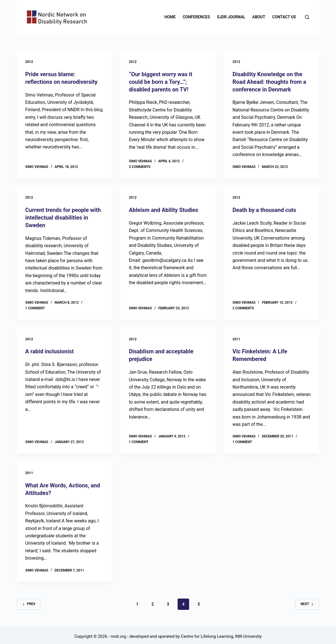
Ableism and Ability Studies (164, 209)
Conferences (196, 17)
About (259, 17)
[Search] (307, 17)
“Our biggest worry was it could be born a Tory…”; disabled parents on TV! (161, 82)
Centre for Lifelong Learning (207, 634)
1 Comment (35, 306)
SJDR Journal (231, 17)
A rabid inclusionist (50, 350)
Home (170, 17)
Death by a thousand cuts (265, 209)
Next (307, 602)
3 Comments (140, 166)
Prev (29, 602)
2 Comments (243, 306)
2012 (29, 62)
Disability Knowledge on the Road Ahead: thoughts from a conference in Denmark (270, 82)
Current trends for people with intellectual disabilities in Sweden (63, 217)
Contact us (284, 17)
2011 (236, 338)
